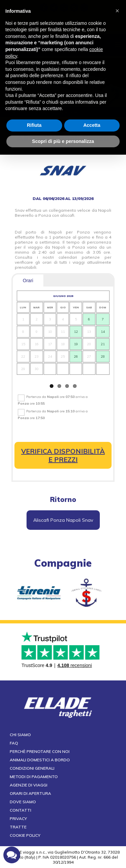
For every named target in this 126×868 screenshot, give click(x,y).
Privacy (18, 819)
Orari (28, 280)
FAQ (14, 743)
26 (76, 356)
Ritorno (63, 499)
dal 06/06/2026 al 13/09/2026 (63, 198)
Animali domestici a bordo (40, 760)
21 (103, 344)
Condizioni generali (32, 768)
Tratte (18, 827)
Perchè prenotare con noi (40, 751)
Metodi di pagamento (34, 777)
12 (76, 332)
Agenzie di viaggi (29, 785)
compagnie (63, 563)
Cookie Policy (25, 835)
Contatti (20, 810)
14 (103, 332)
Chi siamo (20, 735)
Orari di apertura (30, 793)
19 (76, 344)
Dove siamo (23, 802)
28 (103, 356)
